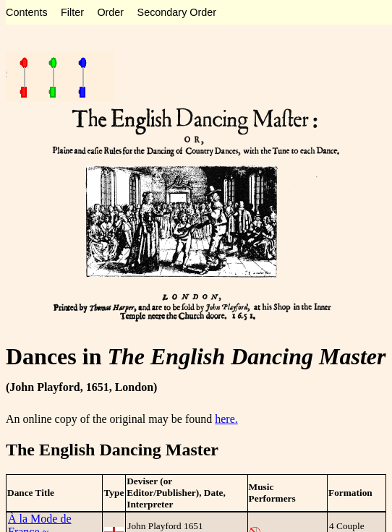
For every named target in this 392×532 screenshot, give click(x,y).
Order (110, 12)
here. (226, 419)
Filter (72, 12)
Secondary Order (177, 12)
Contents (27, 12)
